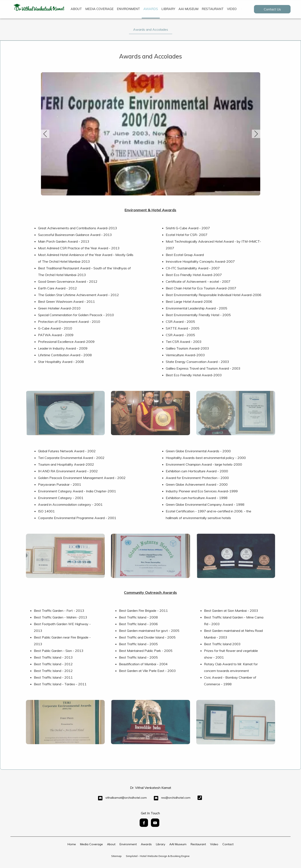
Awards (151, 9)
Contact (228, 844)
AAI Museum (188, 9)
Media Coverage (99, 9)
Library (168, 9)
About (76, 9)
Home (72, 844)
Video (232, 9)
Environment (128, 9)
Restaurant (213, 9)
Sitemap (116, 856)
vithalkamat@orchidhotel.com (126, 798)
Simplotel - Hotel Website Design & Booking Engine (158, 856)
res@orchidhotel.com (176, 798)
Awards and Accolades (151, 29)
